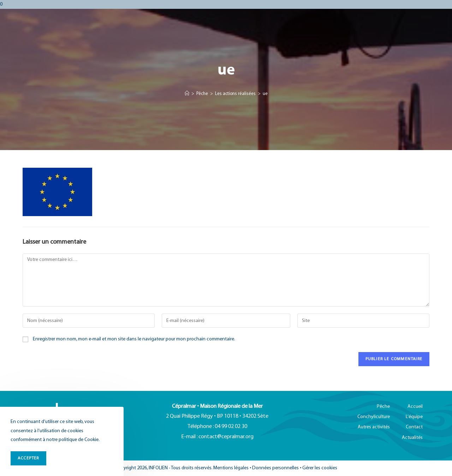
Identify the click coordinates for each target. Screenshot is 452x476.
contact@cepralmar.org (226, 437)
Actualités (412, 438)
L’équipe (414, 417)
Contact (414, 427)
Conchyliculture (374, 417)
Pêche (383, 407)
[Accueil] (187, 94)
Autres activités (374, 427)
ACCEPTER (28, 458)
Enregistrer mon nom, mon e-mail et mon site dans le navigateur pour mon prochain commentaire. (134, 339)
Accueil (415, 407)
